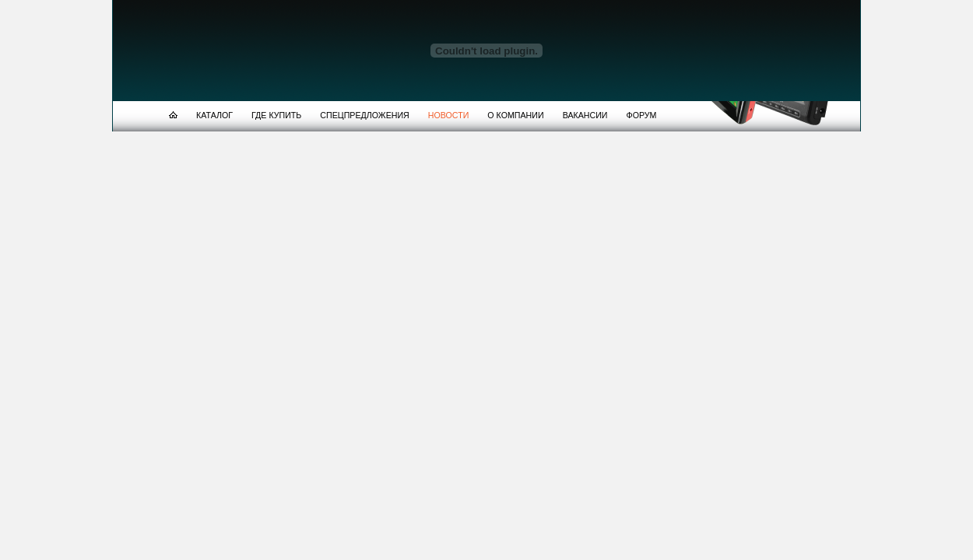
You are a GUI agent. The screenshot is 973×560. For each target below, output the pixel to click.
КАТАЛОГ (214, 115)
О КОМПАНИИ (515, 115)
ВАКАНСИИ (585, 115)
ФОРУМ (642, 115)
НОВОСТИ (449, 115)
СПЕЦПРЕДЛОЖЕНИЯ (364, 115)
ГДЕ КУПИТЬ (276, 115)
